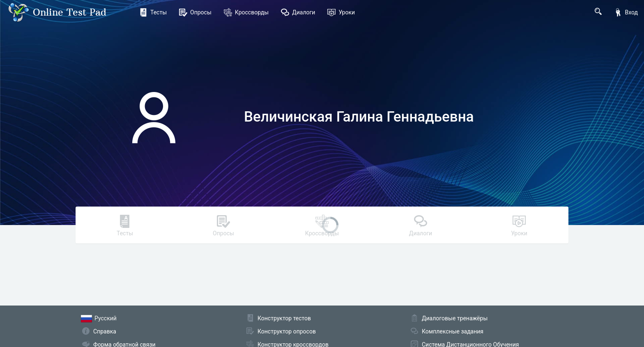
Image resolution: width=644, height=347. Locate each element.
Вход (626, 12)
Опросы (195, 12)
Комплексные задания (453, 331)
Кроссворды (246, 12)
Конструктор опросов (287, 331)
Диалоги (298, 12)
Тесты (153, 12)
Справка (105, 331)
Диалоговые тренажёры (455, 318)
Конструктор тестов (284, 318)
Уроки (341, 12)
